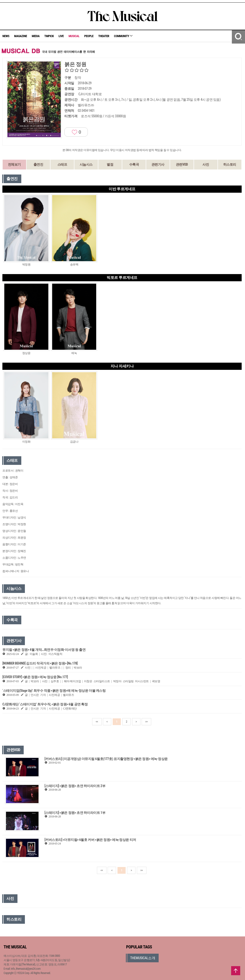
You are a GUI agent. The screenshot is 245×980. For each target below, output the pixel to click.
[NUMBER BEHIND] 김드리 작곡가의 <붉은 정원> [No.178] (40, 663)
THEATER (104, 36)
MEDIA (36, 36)
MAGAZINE (21, 36)
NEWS (6, 36)
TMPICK (49, 36)
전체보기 (14, 164)
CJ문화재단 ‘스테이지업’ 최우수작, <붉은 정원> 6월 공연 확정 (45, 704)
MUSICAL (74, 36)
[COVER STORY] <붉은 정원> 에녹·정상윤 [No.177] (35, 677)
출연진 (38, 164)
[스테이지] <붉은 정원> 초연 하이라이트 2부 (75, 786)
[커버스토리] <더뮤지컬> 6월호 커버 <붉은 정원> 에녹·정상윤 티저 (90, 840)
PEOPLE (89, 36)
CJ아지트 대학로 (90, 94)
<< (97, 722)
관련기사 (158, 164)
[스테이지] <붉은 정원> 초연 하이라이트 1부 (75, 813)
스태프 (62, 164)
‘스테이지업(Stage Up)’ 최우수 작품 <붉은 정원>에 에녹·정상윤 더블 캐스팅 (54, 691)
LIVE (61, 36)
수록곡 (134, 164)
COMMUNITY (123, 36)
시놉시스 (86, 164)
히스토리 (230, 164)
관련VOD (182, 164)
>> (146, 722)
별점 (110, 164)
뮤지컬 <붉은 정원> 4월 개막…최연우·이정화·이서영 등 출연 (44, 650)
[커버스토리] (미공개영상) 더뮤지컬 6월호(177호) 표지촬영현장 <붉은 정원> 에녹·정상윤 (106, 759)
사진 (206, 164)
